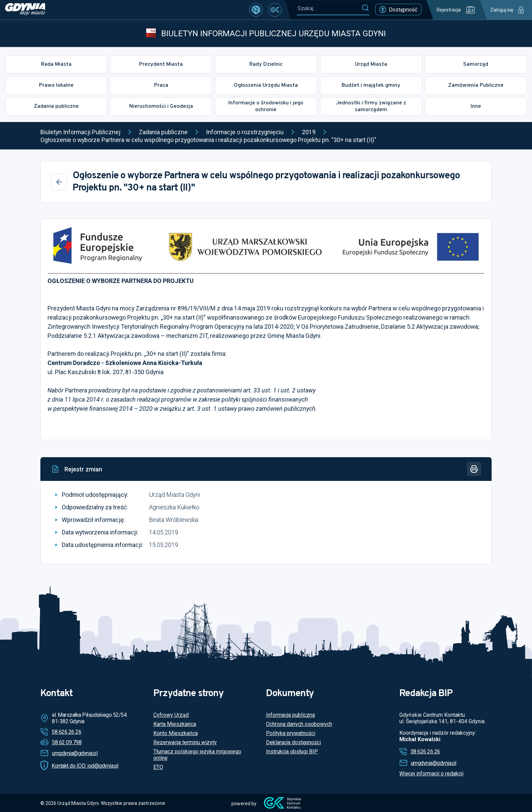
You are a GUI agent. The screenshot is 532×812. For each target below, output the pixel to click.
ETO (158, 767)
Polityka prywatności (291, 733)
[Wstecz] (59, 182)
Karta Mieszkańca (175, 724)
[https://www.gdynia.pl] (25, 10)
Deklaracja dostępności (293, 742)
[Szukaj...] (329, 8)
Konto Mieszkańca (176, 733)
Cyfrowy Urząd (171, 715)
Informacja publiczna (290, 715)
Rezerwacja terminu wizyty (185, 742)
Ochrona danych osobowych (299, 724)
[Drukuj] (474, 469)
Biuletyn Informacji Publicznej (80, 132)
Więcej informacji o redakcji (431, 774)
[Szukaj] (365, 8)
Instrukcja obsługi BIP (292, 752)
